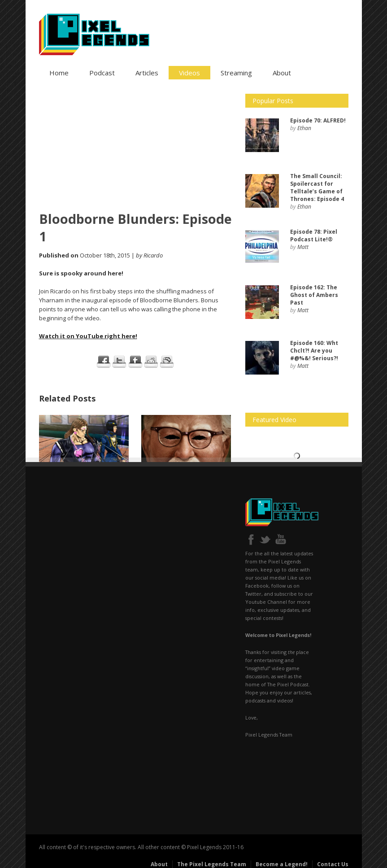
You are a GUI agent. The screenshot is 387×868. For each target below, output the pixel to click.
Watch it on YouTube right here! (88, 336)
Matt (303, 247)
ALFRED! (318, 120)
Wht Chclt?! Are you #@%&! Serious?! (314, 351)
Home (59, 73)
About (282, 73)
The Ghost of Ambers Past (314, 295)
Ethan (304, 128)
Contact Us (333, 864)
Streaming (236, 73)
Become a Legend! (282, 864)
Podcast (102, 73)
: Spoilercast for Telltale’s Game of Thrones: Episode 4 (317, 188)
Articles (147, 73)
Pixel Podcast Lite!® (314, 236)
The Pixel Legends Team (212, 864)
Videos (189, 73)
